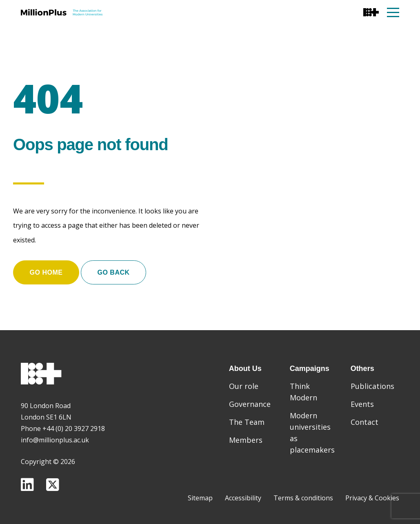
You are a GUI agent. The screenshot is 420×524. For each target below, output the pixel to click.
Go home (46, 272)
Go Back (114, 272)
